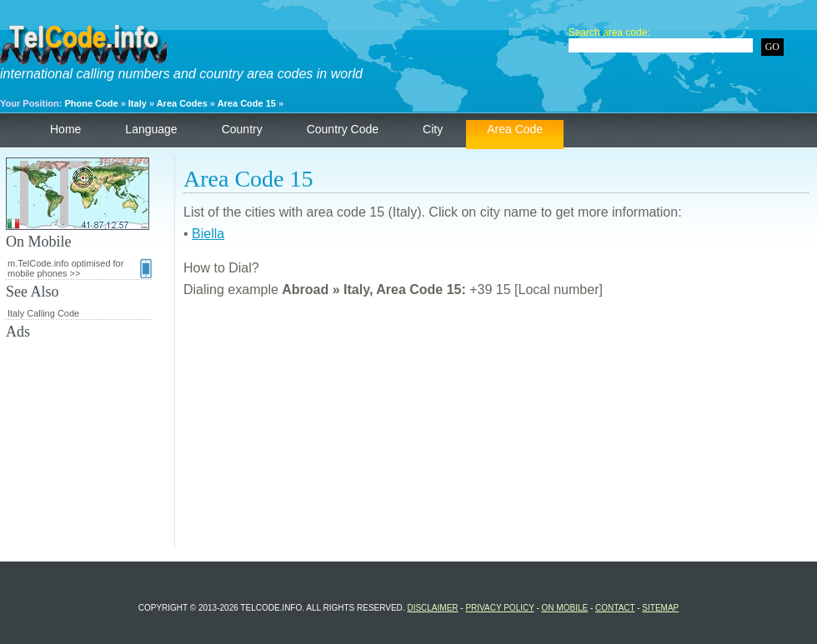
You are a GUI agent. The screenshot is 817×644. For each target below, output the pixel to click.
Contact (615, 608)
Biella (208, 234)
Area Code (515, 129)
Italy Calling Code (43, 313)
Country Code (343, 129)
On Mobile (565, 608)
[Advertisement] (496, 430)
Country (242, 129)
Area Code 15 (247, 103)
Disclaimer (432, 608)
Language (151, 129)
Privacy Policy (499, 608)
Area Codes (182, 103)
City (433, 129)
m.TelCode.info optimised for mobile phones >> (80, 268)
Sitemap (660, 608)
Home (65, 129)
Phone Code (91, 103)
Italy (138, 103)
